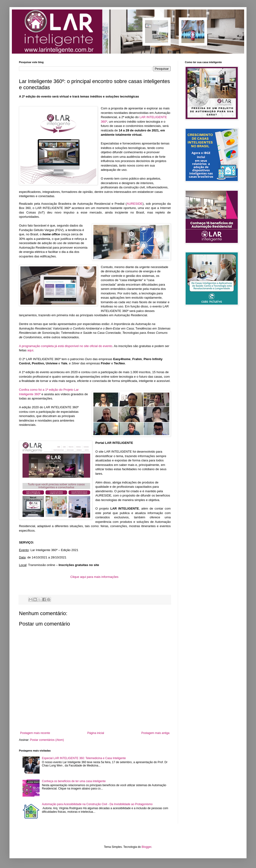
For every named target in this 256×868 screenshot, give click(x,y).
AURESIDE (135, 204)
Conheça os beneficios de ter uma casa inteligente (74, 781)
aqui (30, 350)
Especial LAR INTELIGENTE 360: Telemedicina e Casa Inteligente (84, 758)
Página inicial (96, 733)
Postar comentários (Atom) (47, 740)
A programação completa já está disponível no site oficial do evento (66, 346)
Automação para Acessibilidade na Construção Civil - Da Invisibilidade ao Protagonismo (97, 804)
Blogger (147, 847)
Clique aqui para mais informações (94, 577)
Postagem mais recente (35, 733)
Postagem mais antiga (155, 733)
